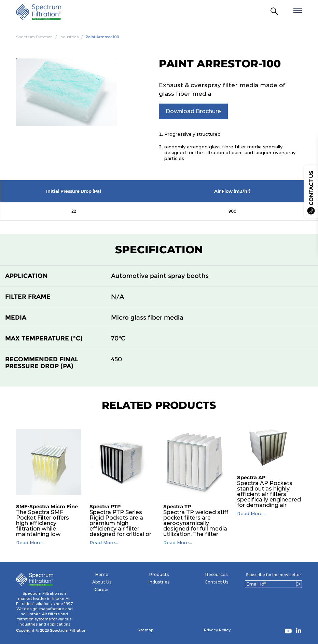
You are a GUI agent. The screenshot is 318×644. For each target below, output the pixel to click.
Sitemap (145, 630)
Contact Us (216, 582)
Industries (69, 37)
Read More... (30, 543)
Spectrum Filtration (34, 37)
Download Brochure (193, 111)
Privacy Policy (217, 630)
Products (159, 574)
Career (102, 589)
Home (102, 574)
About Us (102, 582)
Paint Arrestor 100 (102, 37)
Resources (216, 574)
